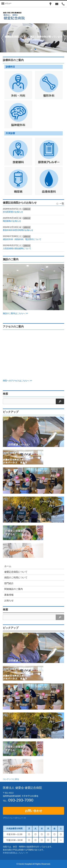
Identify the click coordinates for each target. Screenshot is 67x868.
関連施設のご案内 (14, 589)
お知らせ (9, 600)
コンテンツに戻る (11, 779)
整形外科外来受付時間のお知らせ (18, 230)
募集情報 (9, 595)
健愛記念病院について (16, 572)
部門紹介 (9, 583)
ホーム (8, 566)
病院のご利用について (16, 578)
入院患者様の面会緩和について (17, 248)
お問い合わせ (34, 811)
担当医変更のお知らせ (13, 212)
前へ (3, 38)
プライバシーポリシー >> (14, 818)
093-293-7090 (21, 800)
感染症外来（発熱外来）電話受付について (22, 239)
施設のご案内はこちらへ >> (15, 313)
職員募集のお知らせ (12, 221)
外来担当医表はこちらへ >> (15, 853)
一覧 (60, 203)
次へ (64, 38)
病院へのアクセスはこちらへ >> (17, 381)
